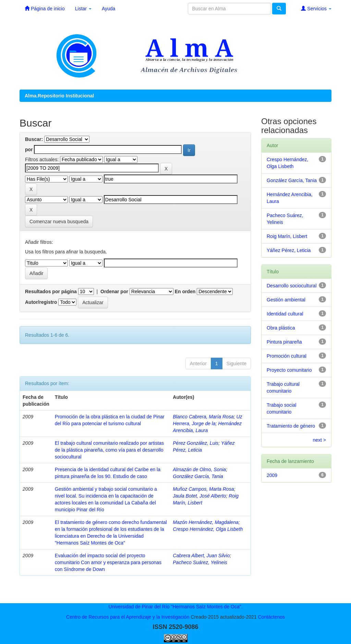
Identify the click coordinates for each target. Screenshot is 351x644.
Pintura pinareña (284, 342)
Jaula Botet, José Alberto (199, 496)
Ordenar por (114, 291)
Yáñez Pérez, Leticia (289, 250)
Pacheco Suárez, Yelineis (200, 562)
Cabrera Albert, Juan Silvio (201, 556)
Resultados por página (51, 291)
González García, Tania (198, 476)
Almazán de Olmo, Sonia (199, 469)
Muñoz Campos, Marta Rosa (203, 489)
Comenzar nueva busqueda (59, 222)
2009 (272, 475)
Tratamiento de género (291, 426)
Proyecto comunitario (289, 370)
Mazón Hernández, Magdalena (205, 522)
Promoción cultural (287, 356)
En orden (185, 291)
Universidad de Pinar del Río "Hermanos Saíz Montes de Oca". (175, 607)
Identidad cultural (285, 314)
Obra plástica (281, 328)
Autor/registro (41, 302)
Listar (83, 9)
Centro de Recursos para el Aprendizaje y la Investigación (128, 617)
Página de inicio (45, 8)
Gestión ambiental (286, 300)
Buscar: (34, 139)
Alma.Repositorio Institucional (59, 96)
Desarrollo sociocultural (292, 286)
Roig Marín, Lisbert (287, 236)
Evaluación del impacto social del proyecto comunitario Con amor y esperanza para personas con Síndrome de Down (108, 562)
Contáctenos (271, 617)
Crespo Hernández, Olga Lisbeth (208, 529)
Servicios (316, 8)
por (29, 150)
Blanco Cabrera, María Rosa (203, 417)
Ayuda (108, 9)
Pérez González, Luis (196, 443)
